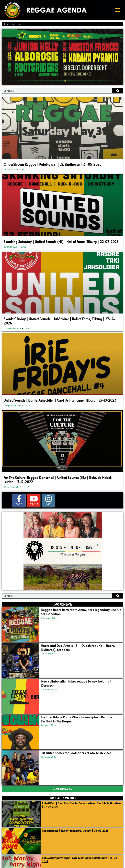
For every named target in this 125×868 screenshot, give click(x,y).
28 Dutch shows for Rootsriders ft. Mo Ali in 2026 (76, 753)
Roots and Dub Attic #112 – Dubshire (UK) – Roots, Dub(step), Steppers (78, 648)
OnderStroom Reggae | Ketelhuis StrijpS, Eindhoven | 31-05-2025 (53, 164)
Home (6, 24)
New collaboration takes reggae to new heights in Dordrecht (77, 683)
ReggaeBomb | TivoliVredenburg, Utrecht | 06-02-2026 (75, 831)
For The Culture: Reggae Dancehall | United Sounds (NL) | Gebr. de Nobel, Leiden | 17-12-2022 (58, 480)
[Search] (118, 91)
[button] (118, 10)
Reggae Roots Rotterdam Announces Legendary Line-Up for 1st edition (81, 612)
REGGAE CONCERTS (63, 798)
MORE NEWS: (63, 604)
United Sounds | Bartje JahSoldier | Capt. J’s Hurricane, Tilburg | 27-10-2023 (60, 400)
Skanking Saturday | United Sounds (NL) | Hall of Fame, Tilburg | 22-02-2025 (61, 242)
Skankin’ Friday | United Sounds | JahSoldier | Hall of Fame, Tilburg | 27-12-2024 (59, 321)
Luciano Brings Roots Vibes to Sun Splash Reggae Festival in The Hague (77, 719)
